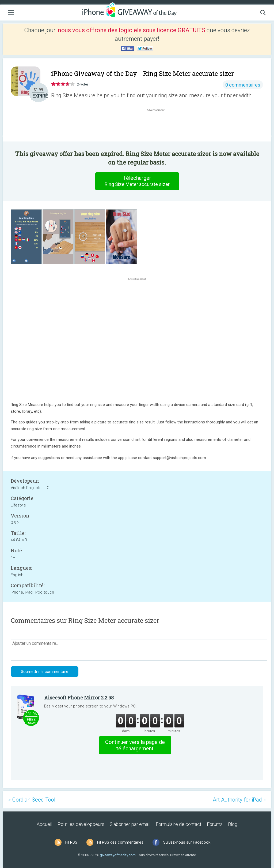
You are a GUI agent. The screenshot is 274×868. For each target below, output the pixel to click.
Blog (233, 824)
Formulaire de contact (179, 824)
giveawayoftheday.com (118, 855)
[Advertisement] (158, 125)
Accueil (44, 824)
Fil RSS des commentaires (120, 842)
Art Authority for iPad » (239, 800)
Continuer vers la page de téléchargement (135, 745)
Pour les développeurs (81, 824)
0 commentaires (243, 85)
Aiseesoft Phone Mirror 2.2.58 (79, 698)
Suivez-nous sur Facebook (187, 842)
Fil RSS (71, 842)
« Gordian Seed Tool (32, 800)
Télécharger (137, 181)
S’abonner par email (130, 824)
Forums (215, 824)
